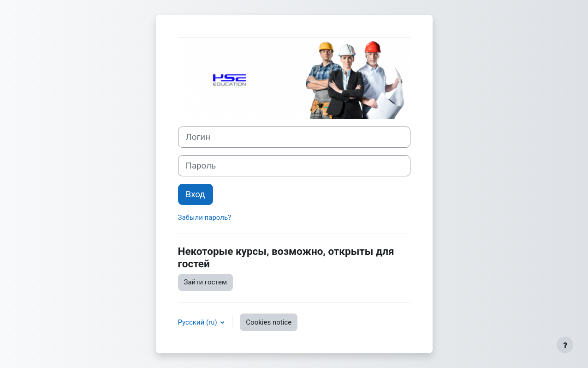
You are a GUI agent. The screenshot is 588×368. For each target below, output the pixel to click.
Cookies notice (269, 322)
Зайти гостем (206, 282)
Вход (196, 194)
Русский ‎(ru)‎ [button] (199, 322)
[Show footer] (565, 345)
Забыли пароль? (205, 217)
